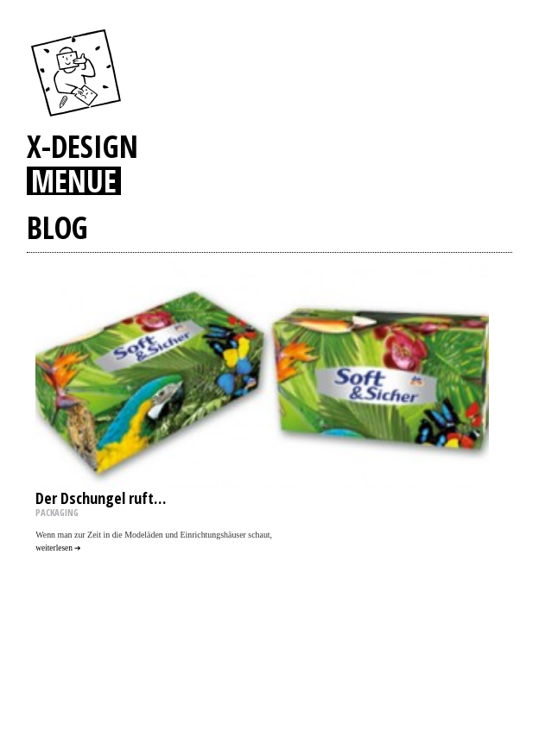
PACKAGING (57, 513)
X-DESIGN (82, 146)
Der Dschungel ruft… (101, 498)
